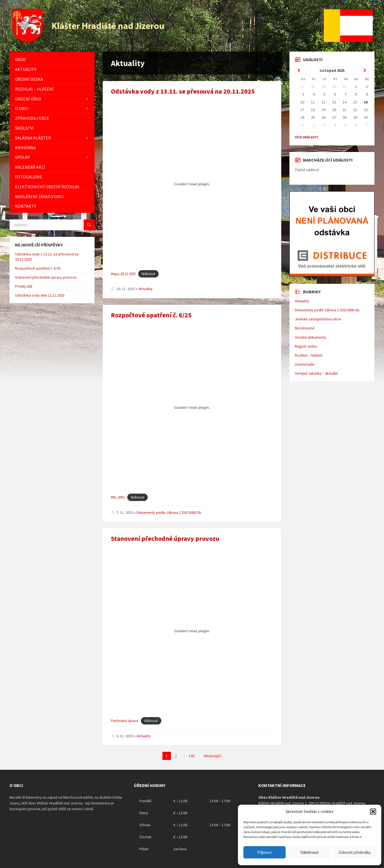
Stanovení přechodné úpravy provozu (165, 539)
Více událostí (306, 137)
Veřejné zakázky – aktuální (316, 373)
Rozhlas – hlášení (309, 355)
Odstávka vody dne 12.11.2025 (40, 295)
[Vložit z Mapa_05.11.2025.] (192, 184)
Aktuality (146, 289)
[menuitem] (52, 60)
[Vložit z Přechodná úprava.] (192, 631)
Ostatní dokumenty (311, 337)
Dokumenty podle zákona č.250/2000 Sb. (169, 512)
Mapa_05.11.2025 (123, 274)
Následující (213, 756)
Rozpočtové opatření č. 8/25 (151, 315)
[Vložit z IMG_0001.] (192, 407)
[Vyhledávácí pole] (52, 225)
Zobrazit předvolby (355, 852)
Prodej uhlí (24, 286)
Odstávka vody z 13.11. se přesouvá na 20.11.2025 (183, 91)
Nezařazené (305, 328)
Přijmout (264, 852)
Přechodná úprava (125, 721)
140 (191, 756)
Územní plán (305, 364)
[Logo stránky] (89, 41)
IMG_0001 (118, 497)
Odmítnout (310, 852)
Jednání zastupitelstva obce (318, 319)
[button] (373, 812)
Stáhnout (148, 274)
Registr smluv (306, 346)
